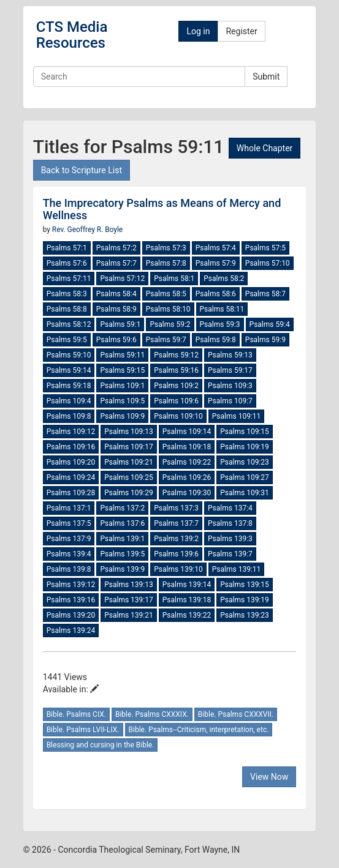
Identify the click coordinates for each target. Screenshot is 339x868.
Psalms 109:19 (245, 447)
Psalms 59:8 (216, 340)
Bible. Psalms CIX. (76, 714)
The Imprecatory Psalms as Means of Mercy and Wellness (162, 209)
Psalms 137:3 (176, 508)
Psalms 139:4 (69, 554)
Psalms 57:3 (166, 248)
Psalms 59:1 (120, 324)
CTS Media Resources (72, 35)
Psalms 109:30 (187, 493)
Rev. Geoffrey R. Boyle (87, 230)
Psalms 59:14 (69, 370)
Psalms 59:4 (270, 324)
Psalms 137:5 (69, 523)
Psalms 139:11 (237, 569)
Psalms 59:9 (265, 340)
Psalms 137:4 (230, 508)
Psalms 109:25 (129, 477)
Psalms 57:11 (69, 279)
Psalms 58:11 (222, 309)
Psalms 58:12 (69, 324)
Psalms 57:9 (216, 263)
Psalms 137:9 (69, 539)
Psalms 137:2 (122, 508)
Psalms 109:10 (178, 416)
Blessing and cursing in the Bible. (101, 745)
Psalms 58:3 (67, 294)
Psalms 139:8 (69, 569)
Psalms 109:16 (71, 447)
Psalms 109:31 (245, 493)
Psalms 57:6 (67, 263)
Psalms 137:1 (69, 508)
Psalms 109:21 (129, 462)
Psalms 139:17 (129, 600)
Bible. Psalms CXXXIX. (152, 714)
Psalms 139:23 (245, 615)
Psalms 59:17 (230, 370)
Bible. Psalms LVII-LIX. (83, 730)
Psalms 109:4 (69, 401)
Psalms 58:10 (168, 309)
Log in (198, 31)
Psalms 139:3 (230, 539)
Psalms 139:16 (71, 600)
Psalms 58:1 (174, 279)
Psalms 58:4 (116, 294)
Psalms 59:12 (176, 355)
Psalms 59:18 (69, 386)
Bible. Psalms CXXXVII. (236, 714)
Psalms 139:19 (245, 600)
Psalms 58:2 (224, 279)
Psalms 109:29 (129, 493)
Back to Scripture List (82, 170)
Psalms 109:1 (122, 386)
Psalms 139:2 (176, 539)
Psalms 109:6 (176, 401)
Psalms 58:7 (265, 294)
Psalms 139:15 (245, 585)
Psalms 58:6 (216, 294)
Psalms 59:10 (69, 355)
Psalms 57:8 (166, 263)
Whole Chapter (265, 148)
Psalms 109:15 (245, 432)
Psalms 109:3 (230, 386)
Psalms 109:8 (69, 416)
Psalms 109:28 (71, 493)
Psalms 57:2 (116, 248)
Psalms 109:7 (230, 401)
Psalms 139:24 (71, 630)
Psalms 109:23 (245, 462)
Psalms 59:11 (122, 355)
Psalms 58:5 (166, 294)
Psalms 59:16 (176, 370)
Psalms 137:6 (122, 523)
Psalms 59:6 (116, 340)
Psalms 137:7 (176, 523)
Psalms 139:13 (129, 585)
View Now (269, 777)
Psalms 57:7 (116, 263)
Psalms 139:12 (71, 585)
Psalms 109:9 (122, 416)
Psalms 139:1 (122, 539)
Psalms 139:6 (176, 554)
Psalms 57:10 (268, 263)
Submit (266, 77)
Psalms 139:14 (187, 585)
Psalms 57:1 (67, 248)
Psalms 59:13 (230, 355)
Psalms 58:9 (116, 309)
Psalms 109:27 (245, 477)
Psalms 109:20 (71, 462)
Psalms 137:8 (230, 523)
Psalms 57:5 (265, 248)
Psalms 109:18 (187, 447)
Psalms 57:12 (122, 279)
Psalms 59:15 (122, 370)
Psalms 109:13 (129, 432)
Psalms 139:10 (178, 569)
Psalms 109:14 (187, 432)
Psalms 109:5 (122, 401)
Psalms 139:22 (187, 615)
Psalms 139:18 (187, 600)
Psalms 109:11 (237, 416)
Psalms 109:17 (129, 447)
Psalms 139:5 (122, 554)
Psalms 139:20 (71, 615)
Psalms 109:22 (187, 462)
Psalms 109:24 (71, 477)
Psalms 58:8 (67, 309)
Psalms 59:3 (220, 324)
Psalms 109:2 (176, 386)
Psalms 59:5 (67, 340)
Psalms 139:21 (129, 615)
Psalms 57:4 (216, 248)
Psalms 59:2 (170, 324)
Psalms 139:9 (122, 569)
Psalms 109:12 (71, 432)
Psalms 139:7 (230, 554)
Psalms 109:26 (187, 477)
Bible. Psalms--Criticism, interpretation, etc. (199, 730)
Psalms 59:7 (166, 340)
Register (241, 31)
